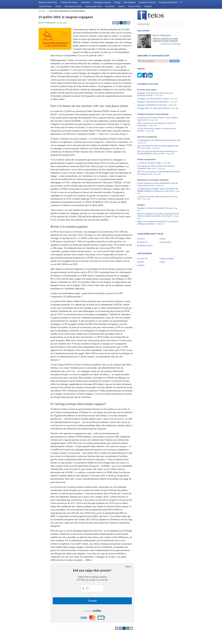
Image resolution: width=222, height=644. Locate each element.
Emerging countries (102, 2)
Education (86, 2)
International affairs (73, 6)
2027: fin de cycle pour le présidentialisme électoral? (159, 156)
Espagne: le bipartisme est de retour (152, 90)
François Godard (158, 138)
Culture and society (69, 2)
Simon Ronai (146, 133)
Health (58, 6)
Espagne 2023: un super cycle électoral (154, 93)
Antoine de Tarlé (149, 170)
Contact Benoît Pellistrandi (170, 44)
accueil (42, 11)
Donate (92, 601)
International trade (94, 6)
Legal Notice (166, 227)
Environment (130, 2)
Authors (142, 224)
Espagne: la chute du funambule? (151, 193)
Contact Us (143, 227)
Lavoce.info (143, 243)
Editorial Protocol (145, 230)
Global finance (45, 6)
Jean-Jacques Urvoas (145, 159)
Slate (163, 247)
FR (181, 2)
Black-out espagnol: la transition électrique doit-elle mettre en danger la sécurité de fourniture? (158, 200)
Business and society (48, 2)
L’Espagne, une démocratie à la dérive (153, 83)
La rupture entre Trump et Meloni (151, 102)
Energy (117, 2)
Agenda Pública (167, 243)
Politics (121, 6)
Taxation (148, 6)
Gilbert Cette (176, 125)
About (163, 224)
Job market (110, 6)
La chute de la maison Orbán (149, 148)
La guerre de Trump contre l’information (153, 181)
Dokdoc (141, 250)
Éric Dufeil (169, 193)
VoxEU (141, 247)
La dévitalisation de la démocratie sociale (154, 125)
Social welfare (134, 6)
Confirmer (174, 61)
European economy (147, 2)
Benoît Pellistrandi (47, 23)
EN (176, 2)
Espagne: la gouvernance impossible (152, 87)
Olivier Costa (151, 153)
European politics (167, 2)
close (128, 567)
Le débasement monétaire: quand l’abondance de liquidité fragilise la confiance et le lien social (158, 175)
